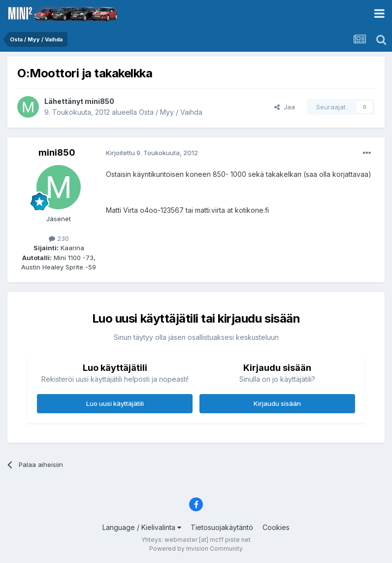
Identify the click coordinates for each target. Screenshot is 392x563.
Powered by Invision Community (196, 548)
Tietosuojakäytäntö (222, 527)
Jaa (285, 107)
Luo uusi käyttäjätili (115, 403)
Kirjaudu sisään (277, 403)
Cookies (276, 527)
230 (59, 238)
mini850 (99, 101)
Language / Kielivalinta (142, 527)
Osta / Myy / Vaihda (171, 112)
